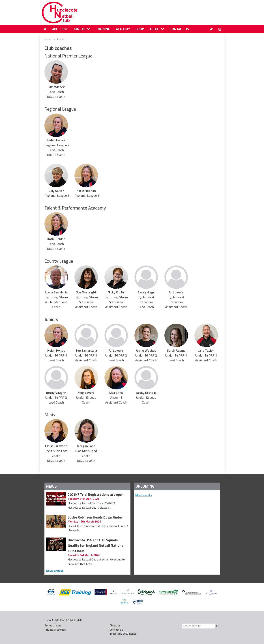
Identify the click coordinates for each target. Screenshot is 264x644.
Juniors (82, 29)
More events (144, 495)
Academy (123, 29)
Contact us (179, 29)
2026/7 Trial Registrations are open (96, 495)
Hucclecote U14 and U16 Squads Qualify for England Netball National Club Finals (96, 545)
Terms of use (52, 625)
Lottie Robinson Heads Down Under (95, 517)
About (157, 29)
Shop (140, 29)
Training (103, 29)
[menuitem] (45, 29)
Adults (60, 29)
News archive (55, 571)
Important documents (123, 634)
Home (48, 39)
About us (115, 625)
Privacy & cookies (55, 630)
